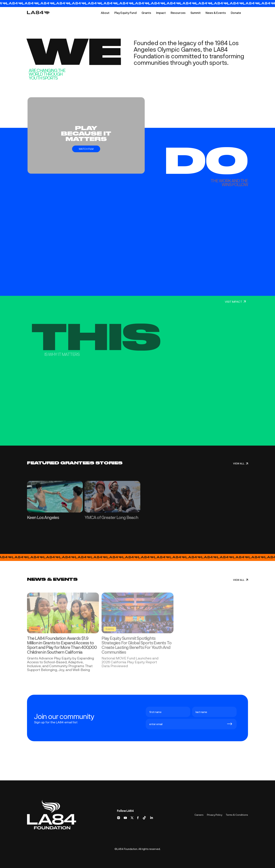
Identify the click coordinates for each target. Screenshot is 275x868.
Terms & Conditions (237, 815)
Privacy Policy (215, 815)
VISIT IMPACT (235, 302)
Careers (199, 815)
